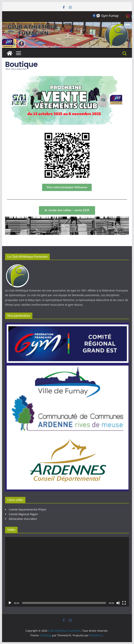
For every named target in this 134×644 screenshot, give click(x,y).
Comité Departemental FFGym (28, 509)
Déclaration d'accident (23, 519)
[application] (67, 572)
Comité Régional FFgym (23, 514)
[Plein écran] (124, 603)
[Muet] (118, 603)
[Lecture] (10, 603)
